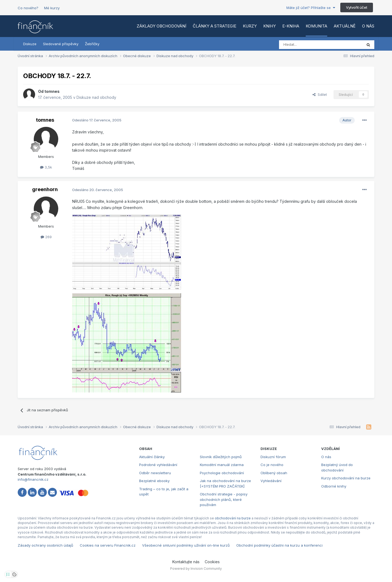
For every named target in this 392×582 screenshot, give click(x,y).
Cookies (212, 562)
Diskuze (30, 44)
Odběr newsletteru (155, 473)
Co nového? (28, 8)
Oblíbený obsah (274, 473)
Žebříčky (92, 44)
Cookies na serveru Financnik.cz (108, 545)
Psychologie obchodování (222, 473)
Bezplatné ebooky (154, 481)
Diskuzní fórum (273, 457)
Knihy (269, 26)
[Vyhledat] (306, 45)
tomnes (52, 91)
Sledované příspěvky (61, 44)
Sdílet (320, 94)
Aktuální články (152, 457)
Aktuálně (345, 26)
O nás (368, 26)
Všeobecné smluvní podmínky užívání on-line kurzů (186, 545)
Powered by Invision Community (196, 569)
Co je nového (272, 465)
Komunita (316, 26)
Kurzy (250, 26)
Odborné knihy (334, 486)
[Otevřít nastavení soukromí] (8, 574)
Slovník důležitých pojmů (221, 457)
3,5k (46, 167)
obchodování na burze (233, 518)
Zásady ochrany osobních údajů (45, 545)
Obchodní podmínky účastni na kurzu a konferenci (279, 545)
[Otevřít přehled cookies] (14, 574)
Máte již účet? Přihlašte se (311, 8)
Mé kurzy (52, 8)
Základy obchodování (161, 26)
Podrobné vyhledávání (158, 465)
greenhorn (45, 189)
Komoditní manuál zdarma (222, 465)
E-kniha (291, 26)
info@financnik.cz (33, 479)
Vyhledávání (271, 481)
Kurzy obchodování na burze (346, 478)
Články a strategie (215, 26)
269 (46, 237)
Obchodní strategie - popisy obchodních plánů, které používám (224, 499)
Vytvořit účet (357, 7)
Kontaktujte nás (186, 562)
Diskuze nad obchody (96, 97)
